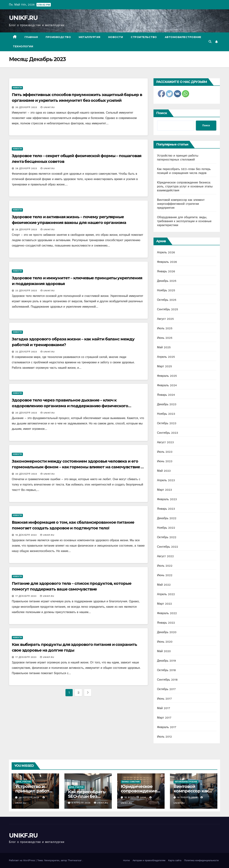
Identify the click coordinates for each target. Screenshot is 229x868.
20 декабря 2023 (27, 413)
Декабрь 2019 (167, 661)
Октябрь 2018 (166, 670)
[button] (210, 42)
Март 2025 (165, 366)
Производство (58, 37)
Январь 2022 (166, 623)
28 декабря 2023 (27, 168)
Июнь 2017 (164, 699)
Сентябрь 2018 (167, 680)
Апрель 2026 (166, 252)
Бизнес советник (131, 782)
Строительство (144, 37)
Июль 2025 (165, 328)
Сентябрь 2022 (168, 547)
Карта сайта (175, 860)
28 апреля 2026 (29, 797)
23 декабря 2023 (27, 291)
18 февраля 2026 (136, 797)
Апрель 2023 (166, 480)
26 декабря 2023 (27, 229)
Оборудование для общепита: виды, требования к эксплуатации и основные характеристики (184, 221)
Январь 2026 (166, 271)
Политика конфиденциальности (201, 860)
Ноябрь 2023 (166, 414)
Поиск (162, 113)
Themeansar (75, 860)
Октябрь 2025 (167, 300)
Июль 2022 (165, 566)
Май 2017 (164, 708)
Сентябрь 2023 (168, 433)
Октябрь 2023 (167, 423)
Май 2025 (164, 347)
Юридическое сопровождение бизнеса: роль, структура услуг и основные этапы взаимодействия (185, 186)
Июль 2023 (165, 452)
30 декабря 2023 (27, 107)
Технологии (23, 46)
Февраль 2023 (167, 499)
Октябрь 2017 (166, 689)
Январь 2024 (166, 395)
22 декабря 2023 (27, 352)
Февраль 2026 (167, 262)
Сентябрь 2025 (168, 309)
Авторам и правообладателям (149, 860)
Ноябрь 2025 (166, 290)
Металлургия (90, 37)
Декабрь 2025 (167, 281)
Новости (116, 37)
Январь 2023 (166, 509)
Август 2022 (165, 556)
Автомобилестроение (183, 37)
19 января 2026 (188, 797)
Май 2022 (164, 585)
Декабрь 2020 (167, 632)
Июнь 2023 (165, 461)
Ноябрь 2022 (166, 528)
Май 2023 (164, 471)
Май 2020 (164, 651)
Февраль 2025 (167, 376)
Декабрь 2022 (167, 518)
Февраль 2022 (167, 613)
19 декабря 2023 (26, 535)
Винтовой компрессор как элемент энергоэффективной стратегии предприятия (181, 204)
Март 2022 (165, 604)
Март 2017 (164, 718)
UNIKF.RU (23, 18)
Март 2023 (165, 490)
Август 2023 (165, 442)
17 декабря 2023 (26, 596)
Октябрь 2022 (167, 537)
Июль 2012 (165, 737)
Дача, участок (24, 782)
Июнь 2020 (165, 642)
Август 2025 (165, 319)
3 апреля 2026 (81, 803)
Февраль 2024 (167, 385)
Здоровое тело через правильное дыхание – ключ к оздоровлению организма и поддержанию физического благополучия (70, 406)
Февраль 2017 (167, 727)
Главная (31, 37)
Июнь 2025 (165, 338)
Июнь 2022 (165, 575)
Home (126, 860)
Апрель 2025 (166, 357)
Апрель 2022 (166, 594)
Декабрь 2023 (167, 404)
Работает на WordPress (22, 860)
